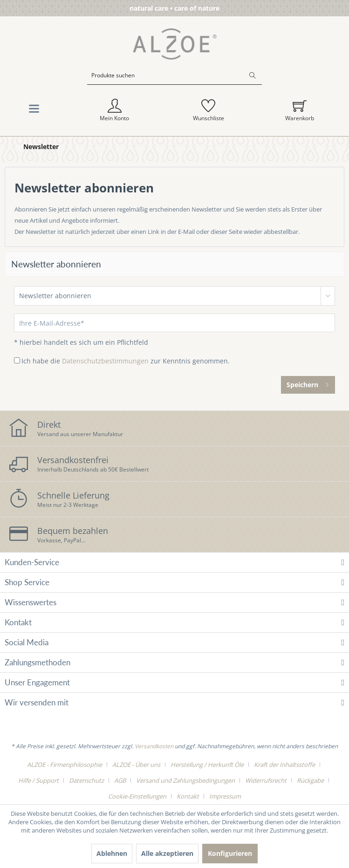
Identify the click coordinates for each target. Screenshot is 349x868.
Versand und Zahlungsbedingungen (185, 780)
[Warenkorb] (300, 110)
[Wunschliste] (208, 110)
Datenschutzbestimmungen (105, 361)
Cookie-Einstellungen (137, 796)
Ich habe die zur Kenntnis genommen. (126, 361)
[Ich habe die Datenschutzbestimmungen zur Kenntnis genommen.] (17, 360)
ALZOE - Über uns (136, 765)
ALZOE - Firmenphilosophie (65, 765)
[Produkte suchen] (174, 75)
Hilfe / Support (38, 780)
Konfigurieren (230, 853)
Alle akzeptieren (167, 853)
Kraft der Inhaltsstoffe (284, 765)
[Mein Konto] (115, 110)
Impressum (225, 796)
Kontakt (188, 796)
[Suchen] (253, 75)
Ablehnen (112, 853)
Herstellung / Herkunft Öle (207, 765)
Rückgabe (310, 780)
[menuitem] (174, 82)
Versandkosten (154, 746)
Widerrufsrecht (266, 780)
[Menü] (34, 111)
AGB (120, 780)
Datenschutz (86, 780)
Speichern (308, 383)
